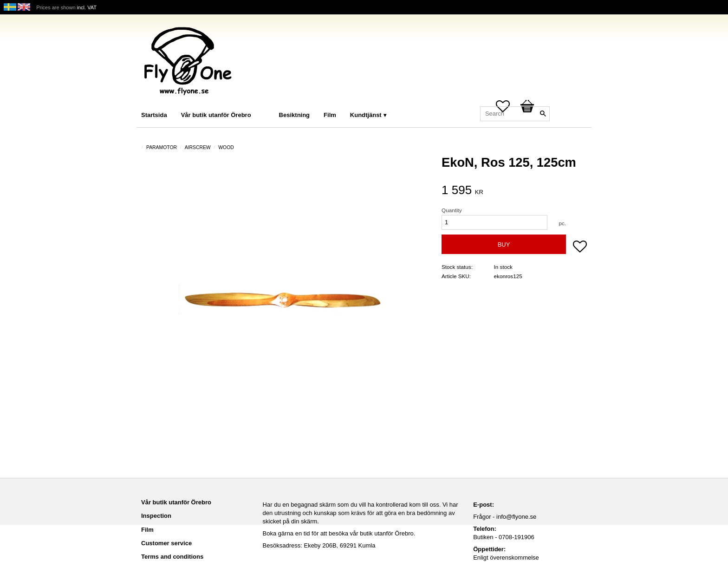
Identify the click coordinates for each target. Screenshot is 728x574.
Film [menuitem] (330, 115)
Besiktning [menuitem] (294, 115)
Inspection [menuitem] (156, 516)
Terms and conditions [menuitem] (172, 557)
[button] (580, 248)
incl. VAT (87, 7)
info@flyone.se (516, 517)
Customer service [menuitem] (166, 543)
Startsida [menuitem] (154, 115)
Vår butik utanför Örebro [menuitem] (216, 115)
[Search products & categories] (515, 114)
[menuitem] (267, 102)
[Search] (543, 114)
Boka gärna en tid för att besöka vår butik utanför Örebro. (339, 533)
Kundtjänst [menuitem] (366, 115)
